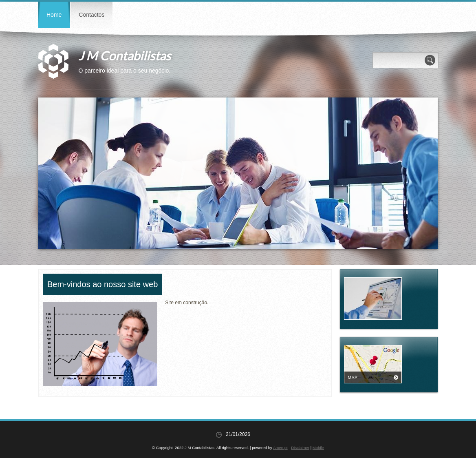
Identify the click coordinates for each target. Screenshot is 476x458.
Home (54, 15)
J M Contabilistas (125, 55)
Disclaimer (300, 448)
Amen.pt (280, 448)
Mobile (318, 448)
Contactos (91, 15)
